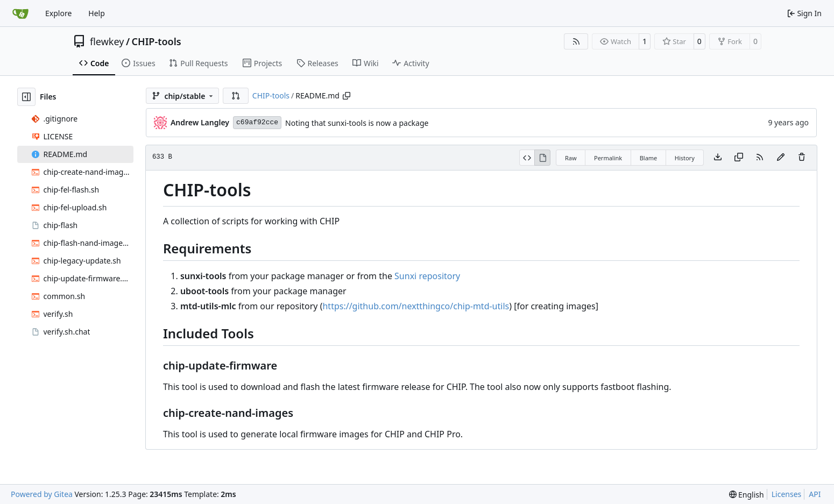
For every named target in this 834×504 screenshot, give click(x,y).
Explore (58, 13)
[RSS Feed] (576, 41)
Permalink (608, 158)
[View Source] (527, 158)
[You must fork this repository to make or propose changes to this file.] (781, 158)
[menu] (747, 495)
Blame (649, 158)
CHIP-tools (157, 41)
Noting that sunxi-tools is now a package (357, 123)
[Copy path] (347, 96)
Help (97, 13)
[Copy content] (739, 158)
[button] (236, 96)
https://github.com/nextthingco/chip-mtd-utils (416, 306)
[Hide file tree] (26, 97)
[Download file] (718, 158)
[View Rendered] (542, 158)
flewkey (107, 41)
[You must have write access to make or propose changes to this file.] (802, 158)
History (685, 158)
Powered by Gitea (42, 494)
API (815, 494)
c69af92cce (257, 122)
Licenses (787, 494)
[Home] (20, 13)
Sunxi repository (427, 276)
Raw (571, 158)
